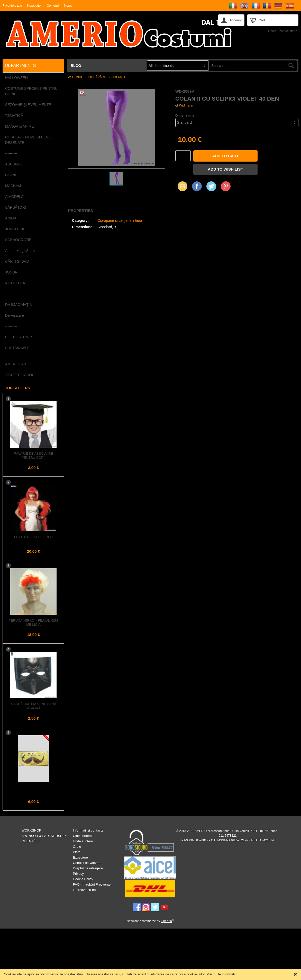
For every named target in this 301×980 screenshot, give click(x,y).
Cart (262, 20)
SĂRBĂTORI (16, 207)
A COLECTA (15, 283)
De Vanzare (15, 315)
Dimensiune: (185, 115)
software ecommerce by (150, 921)
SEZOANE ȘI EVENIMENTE (28, 105)
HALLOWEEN (16, 78)
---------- (11, 153)
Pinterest (226, 186)
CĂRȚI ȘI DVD (17, 261)
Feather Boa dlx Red (33, 537)
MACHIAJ (13, 186)
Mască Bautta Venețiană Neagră (34, 706)
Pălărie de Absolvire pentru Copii (33, 456)
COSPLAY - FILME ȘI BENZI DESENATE (28, 140)
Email (181, 186)
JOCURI (12, 272)
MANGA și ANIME (20, 126)
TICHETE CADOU (20, 375)
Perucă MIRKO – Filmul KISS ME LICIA (33, 623)
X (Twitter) (211, 188)
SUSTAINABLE (17, 348)
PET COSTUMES (19, 337)
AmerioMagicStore (20, 251)
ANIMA (11, 218)
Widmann (186, 105)
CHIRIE (11, 175)
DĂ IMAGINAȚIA (19, 305)
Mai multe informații (221, 974)
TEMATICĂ (14, 116)
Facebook (197, 186)
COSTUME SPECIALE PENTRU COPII (31, 91)
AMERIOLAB (16, 364)
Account (236, 20)
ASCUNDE (14, 164)
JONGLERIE (15, 229)
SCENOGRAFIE (18, 240)
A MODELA (14, 197)
